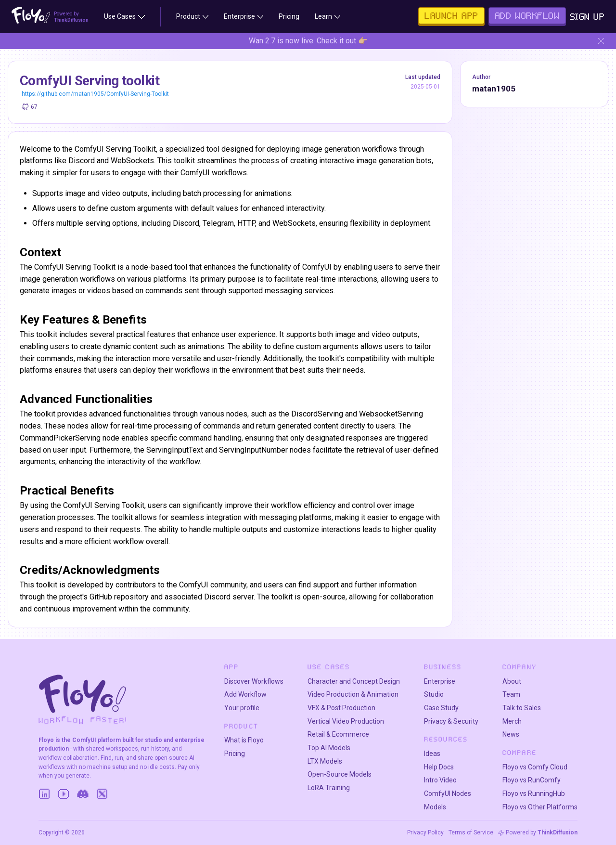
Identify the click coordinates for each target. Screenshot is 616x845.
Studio (434, 694)
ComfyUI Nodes (448, 793)
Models (435, 807)
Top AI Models (329, 748)
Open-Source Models (340, 774)
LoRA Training (329, 788)
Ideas (432, 754)
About (512, 681)
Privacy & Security (451, 721)
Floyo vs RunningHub (534, 793)
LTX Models (325, 761)
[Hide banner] (601, 41)
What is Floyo (244, 740)
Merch (512, 721)
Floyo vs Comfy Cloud (535, 767)
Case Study (441, 708)
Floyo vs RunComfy (532, 780)
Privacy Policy (425, 832)
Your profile (242, 708)
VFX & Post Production (341, 708)
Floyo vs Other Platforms (540, 807)
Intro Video (440, 780)
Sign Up (587, 17)
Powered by (542, 832)
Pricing (235, 754)
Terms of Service (471, 832)
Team (511, 694)
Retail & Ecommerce (338, 734)
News (511, 734)
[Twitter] (102, 794)
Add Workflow (245, 694)
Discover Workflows (254, 681)
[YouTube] (64, 794)
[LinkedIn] (44, 794)
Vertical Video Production (346, 721)
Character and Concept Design (354, 681)
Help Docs (439, 767)
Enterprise (440, 681)
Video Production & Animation (353, 694)
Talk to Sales (522, 708)
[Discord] (83, 794)
